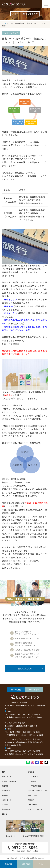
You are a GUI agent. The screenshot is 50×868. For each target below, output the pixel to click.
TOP (4, 772)
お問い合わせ (33, 805)
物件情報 (5, 795)
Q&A (5, 814)
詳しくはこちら (25, 669)
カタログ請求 (34, 690)
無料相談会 (6, 809)
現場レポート (7, 800)
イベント (42, 864)
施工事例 (5, 786)
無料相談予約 (16, 690)
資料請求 (31, 800)
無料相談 (8, 864)
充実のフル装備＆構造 (10, 781)
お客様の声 (6, 791)
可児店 (34, 781)
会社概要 (31, 772)
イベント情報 (33, 795)
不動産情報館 (36, 786)
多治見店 (34, 777)
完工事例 (5, 805)
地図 (9, 711)
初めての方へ (7, 777)
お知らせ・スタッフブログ (37, 791)
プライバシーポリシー (36, 809)
